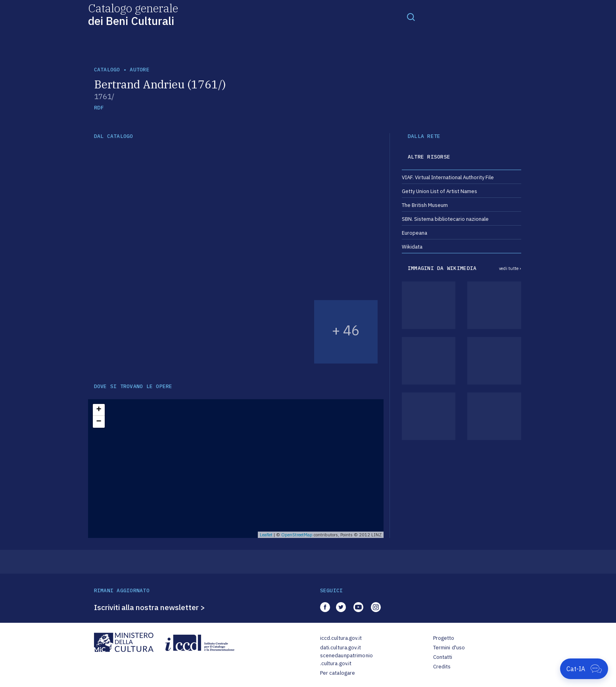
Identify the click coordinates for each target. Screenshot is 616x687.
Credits (442, 667)
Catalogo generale (133, 14)
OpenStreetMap (297, 535)
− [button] (99, 422)
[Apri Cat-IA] (584, 669)
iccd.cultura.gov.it (341, 638)
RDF (99, 108)
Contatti (443, 657)
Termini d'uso (449, 648)
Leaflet (266, 535)
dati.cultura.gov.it (341, 648)
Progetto (444, 638)
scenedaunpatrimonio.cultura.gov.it (346, 659)
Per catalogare (338, 673)
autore (140, 70)
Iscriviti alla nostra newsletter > (150, 607)
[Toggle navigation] (411, 17)
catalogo (107, 70)
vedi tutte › (510, 268)
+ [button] (99, 410)
